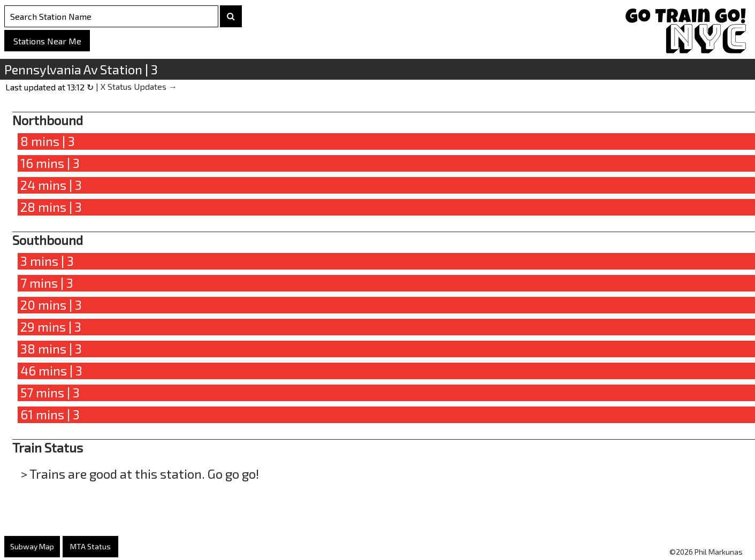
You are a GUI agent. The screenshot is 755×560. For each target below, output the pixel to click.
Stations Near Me (47, 41)
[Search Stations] (111, 16)
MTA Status (90, 546)
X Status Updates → (139, 86)
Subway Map (32, 546)
